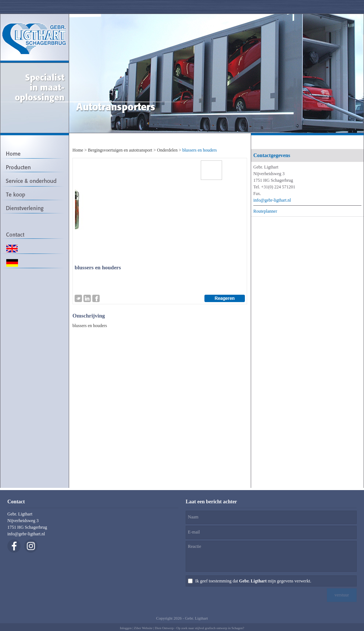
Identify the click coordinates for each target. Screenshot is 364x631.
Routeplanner (265, 211)
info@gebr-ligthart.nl (272, 200)
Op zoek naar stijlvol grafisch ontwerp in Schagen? (210, 628)
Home (78, 150)
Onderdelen (167, 150)
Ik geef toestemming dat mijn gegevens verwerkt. (253, 581)
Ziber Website (143, 628)
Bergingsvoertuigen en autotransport (120, 150)
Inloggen (126, 628)
